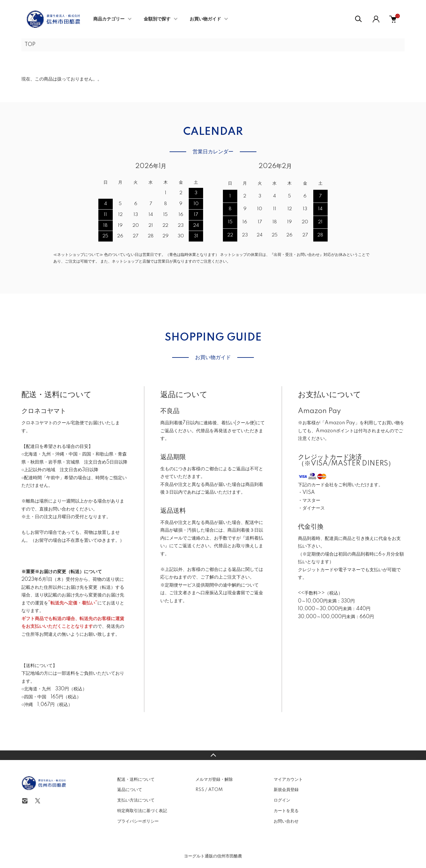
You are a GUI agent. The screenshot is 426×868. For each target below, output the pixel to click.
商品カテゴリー (109, 19)
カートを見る (286, 811)
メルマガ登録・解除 (214, 780)
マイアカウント (288, 780)
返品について (130, 790)
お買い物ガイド (205, 19)
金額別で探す (157, 19)
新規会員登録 (286, 790)
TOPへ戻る (213, 755)
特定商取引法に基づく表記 (142, 811)
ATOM (215, 790)
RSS (200, 790)
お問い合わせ (286, 821)
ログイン (282, 800)
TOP (30, 45)
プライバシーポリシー (138, 821)
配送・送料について (136, 780)
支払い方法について (136, 800)
